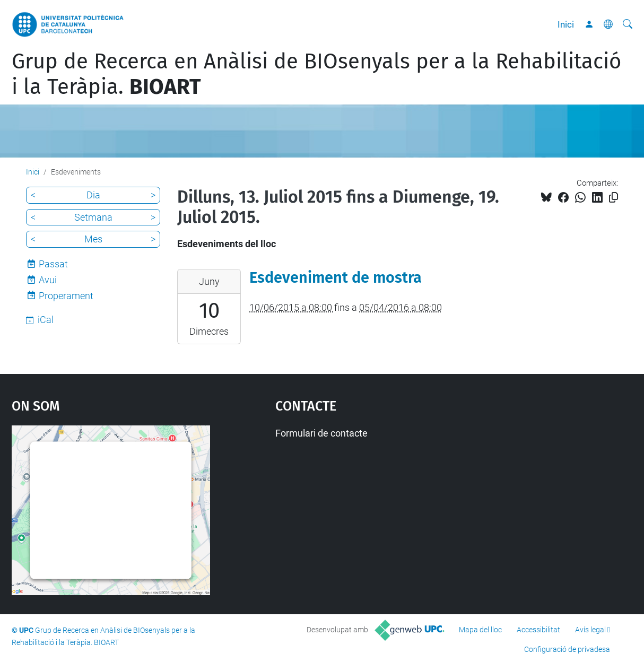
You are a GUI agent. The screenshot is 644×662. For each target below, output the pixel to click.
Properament (66, 296)
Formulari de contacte (321, 433)
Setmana (93, 217)
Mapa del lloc (480, 630)
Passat (53, 264)
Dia (93, 195)
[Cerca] (628, 24)
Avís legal (590, 630)
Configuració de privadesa (567, 649)
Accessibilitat (538, 630)
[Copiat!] (613, 198)
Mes (93, 239)
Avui (48, 280)
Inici (566, 24)
